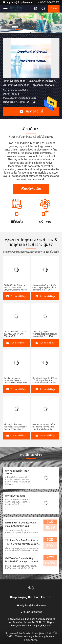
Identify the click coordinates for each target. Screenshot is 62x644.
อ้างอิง (54, 9)
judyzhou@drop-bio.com (17, 2)
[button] (18, 30)
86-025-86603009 (48, 2)
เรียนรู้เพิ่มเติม (31, 189)
